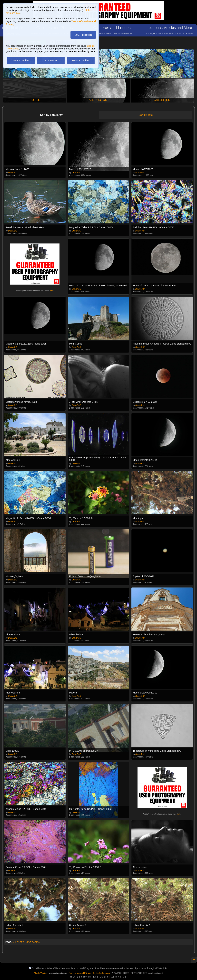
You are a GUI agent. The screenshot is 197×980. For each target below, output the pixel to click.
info (52, 290)
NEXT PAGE (33, 942)
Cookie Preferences (101, 973)
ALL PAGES (18, 942)
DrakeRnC (13, 173)
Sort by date (146, 115)
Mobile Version (41, 973)
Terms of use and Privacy (80, 973)
